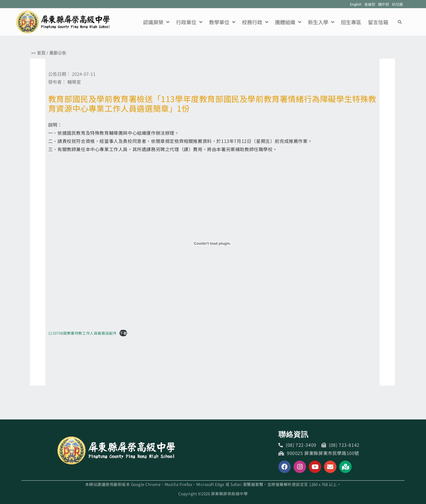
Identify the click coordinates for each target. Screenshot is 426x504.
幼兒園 (397, 4)
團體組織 (288, 22)
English (356, 4)
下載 (123, 333)
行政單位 (189, 22)
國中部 (384, 4)
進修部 (370, 4)
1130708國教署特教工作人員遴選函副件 (83, 333)
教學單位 (222, 22)
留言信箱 (378, 22)
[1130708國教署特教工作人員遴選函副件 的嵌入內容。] (212, 244)
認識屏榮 (156, 22)
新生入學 (321, 22)
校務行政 (255, 22)
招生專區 (351, 22)
